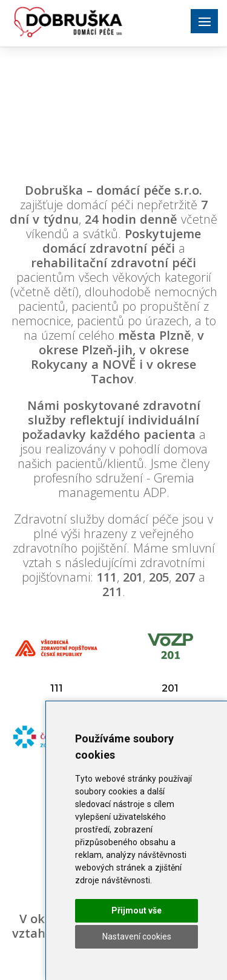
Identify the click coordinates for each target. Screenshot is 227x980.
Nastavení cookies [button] (137, 936)
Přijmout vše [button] (137, 910)
